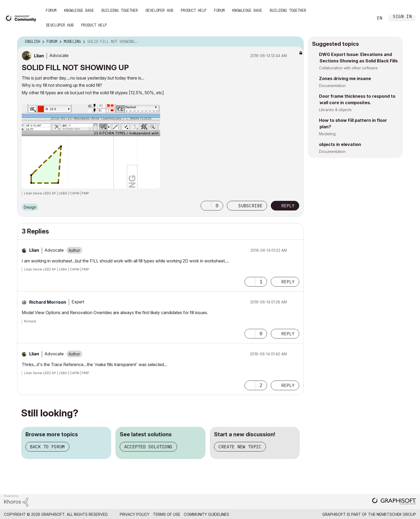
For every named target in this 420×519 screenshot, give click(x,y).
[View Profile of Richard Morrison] (48, 302)
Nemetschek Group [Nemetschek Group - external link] (396, 514)
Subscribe (250, 206)
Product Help (194, 10)
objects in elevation (340, 144)
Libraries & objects (335, 110)
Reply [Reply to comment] (288, 282)
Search (363, 18)
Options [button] (296, 42)
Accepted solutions (148, 447)
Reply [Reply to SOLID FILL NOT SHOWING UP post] (288, 206)
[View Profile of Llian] (39, 56)
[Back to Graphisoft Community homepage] (22, 18)
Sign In (402, 17)
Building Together (120, 10)
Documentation (332, 86)
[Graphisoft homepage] (394, 502)
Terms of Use (167, 514)
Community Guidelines (206, 514)
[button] (206, 206)
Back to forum (47, 447)
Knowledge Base (79, 10)
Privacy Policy (135, 514)
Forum (51, 10)
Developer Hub (159, 10)
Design (30, 207)
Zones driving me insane (345, 78)
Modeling (327, 134)
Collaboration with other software (348, 68)
